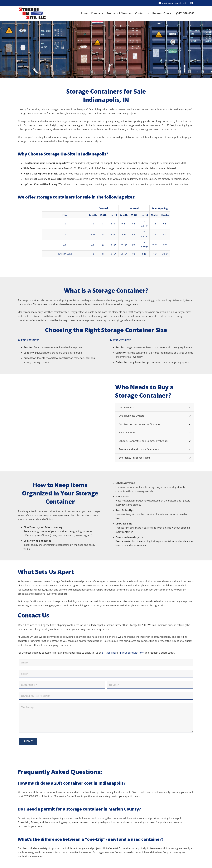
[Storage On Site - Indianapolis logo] (32, 13)
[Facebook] (192, 3)
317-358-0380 (109, 653)
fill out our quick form (132, 653)
